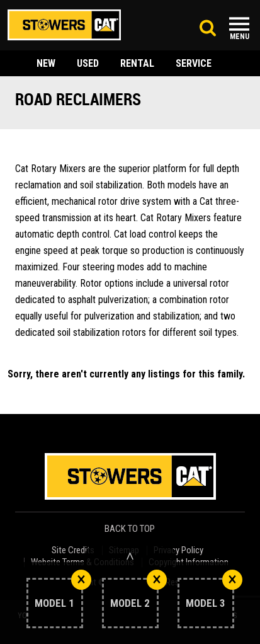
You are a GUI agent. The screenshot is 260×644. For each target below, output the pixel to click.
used (88, 63)
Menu (240, 37)
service (194, 63)
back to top (131, 529)
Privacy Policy (178, 550)
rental (137, 63)
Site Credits (73, 550)
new (46, 63)
